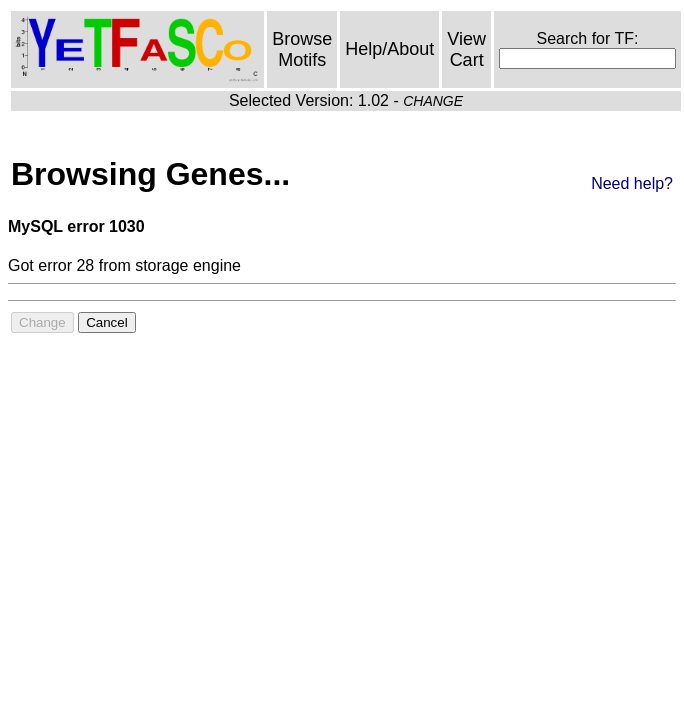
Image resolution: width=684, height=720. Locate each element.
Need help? (632, 183)
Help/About (389, 49)
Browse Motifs (302, 49)
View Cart (466, 49)
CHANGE (433, 101)
